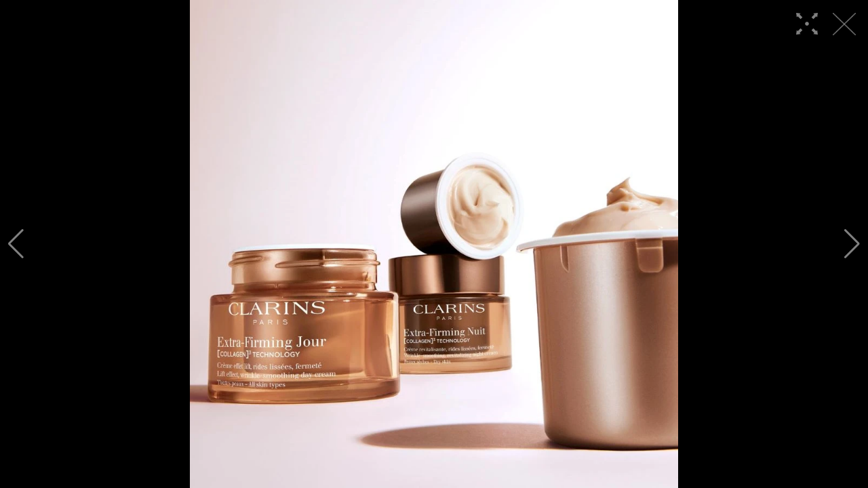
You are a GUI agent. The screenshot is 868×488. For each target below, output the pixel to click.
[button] (16, 244)
